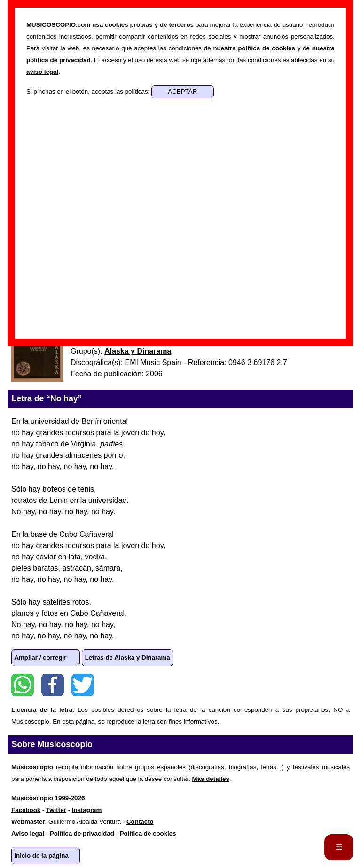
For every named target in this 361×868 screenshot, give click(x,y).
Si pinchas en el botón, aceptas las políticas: (89, 92)
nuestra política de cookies (254, 48)
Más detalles (211, 779)
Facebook (53, 685)
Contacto (140, 822)
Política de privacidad (82, 833)
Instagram (87, 810)
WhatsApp (23, 685)
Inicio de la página (41, 856)
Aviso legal (28, 833)
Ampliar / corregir (40, 657)
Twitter (83, 685)
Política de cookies (148, 833)
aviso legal (42, 72)
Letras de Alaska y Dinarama (128, 657)
